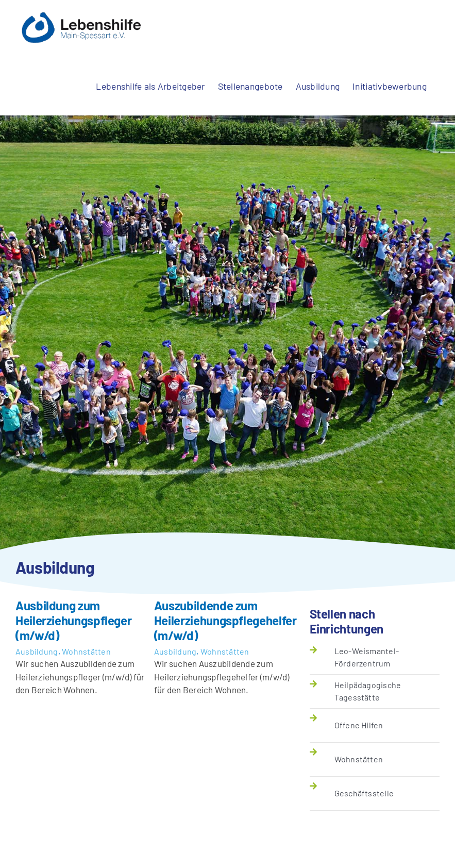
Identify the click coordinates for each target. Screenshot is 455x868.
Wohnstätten (86, 651)
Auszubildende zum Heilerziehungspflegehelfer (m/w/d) (225, 620)
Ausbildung (37, 651)
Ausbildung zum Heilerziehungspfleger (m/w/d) (73, 620)
